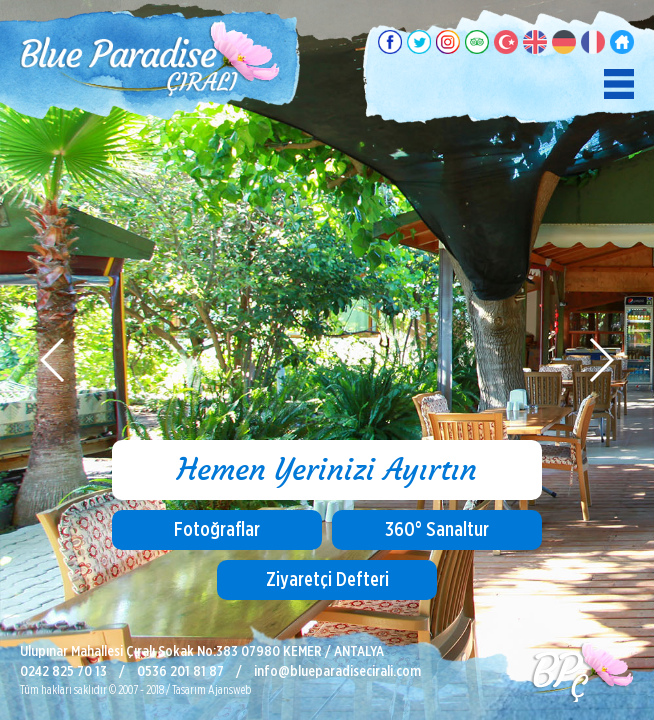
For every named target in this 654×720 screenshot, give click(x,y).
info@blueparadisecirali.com (337, 671)
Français (593, 42)
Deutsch (564, 42)
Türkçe (506, 42)
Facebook (390, 42)
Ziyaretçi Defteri (327, 580)
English (535, 42)
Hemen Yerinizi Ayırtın (327, 470)
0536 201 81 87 (180, 671)
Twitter (419, 42)
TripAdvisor (477, 42)
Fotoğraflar (217, 530)
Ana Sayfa (622, 42)
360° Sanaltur (437, 530)
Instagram (448, 42)
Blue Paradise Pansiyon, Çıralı (150, 60)
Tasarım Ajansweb (211, 690)
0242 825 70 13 (63, 671)
